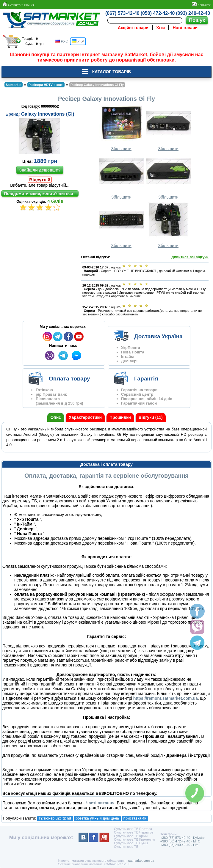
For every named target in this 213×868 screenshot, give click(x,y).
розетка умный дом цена (97, 818)
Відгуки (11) (151, 417)
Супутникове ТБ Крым (131, 836)
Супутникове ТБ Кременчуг (135, 839)
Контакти (201, 4)
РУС (61, 41)
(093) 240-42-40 (193, 13)
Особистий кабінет (18, 4)
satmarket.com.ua (141, 861)
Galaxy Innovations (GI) (48, 114)
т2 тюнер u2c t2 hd (55, 818)
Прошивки (120, 417)
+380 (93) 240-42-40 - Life (179, 845)
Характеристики (85, 417)
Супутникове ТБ (126, 847)
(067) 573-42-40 (122, 13)
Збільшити (121, 128)
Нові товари (185, 28)
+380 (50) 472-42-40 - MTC (180, 841)
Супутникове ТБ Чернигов (134, 832)
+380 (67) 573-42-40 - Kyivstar (183, 838)
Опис (56, 417)
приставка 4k (135, 818)
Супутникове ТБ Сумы (131, 843)
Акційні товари (133, 28)
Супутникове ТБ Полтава (133, 829)
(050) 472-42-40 (158, 13)
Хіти (160, 28)
